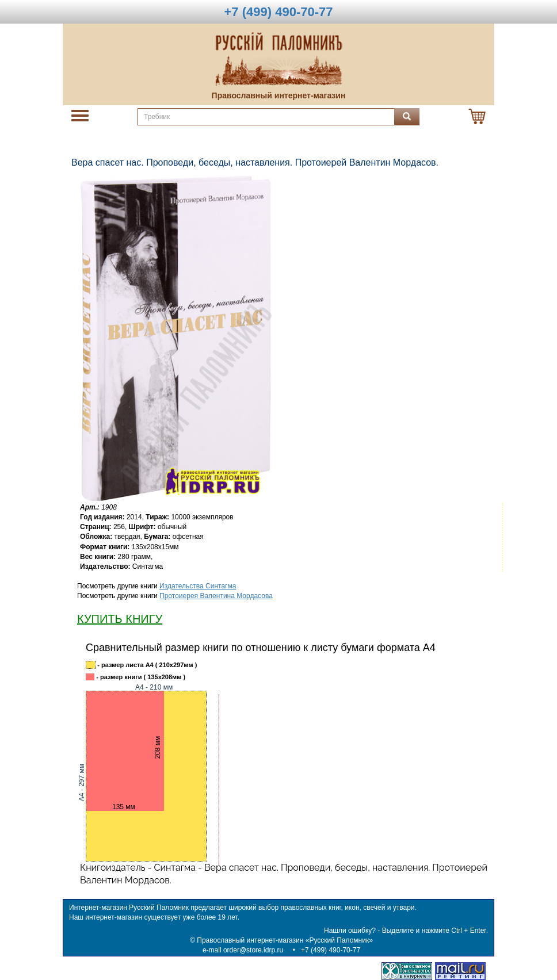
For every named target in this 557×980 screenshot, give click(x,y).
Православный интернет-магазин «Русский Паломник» (285, 940)
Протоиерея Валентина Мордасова (216, 596)
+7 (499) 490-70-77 (331, 950)
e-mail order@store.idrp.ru (243, 950)
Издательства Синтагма (198, 586)
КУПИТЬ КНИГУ (120, 619)
